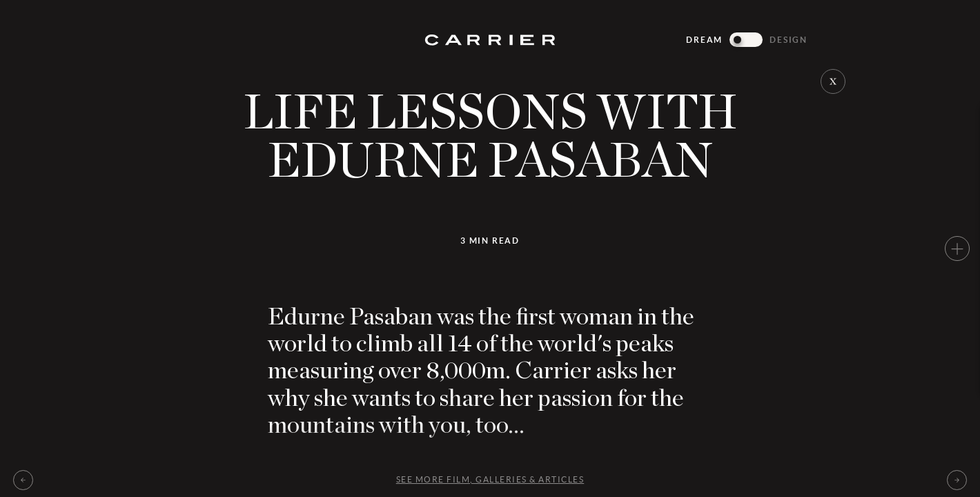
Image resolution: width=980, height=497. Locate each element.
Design (788, 40)
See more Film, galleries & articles (490, 479)
